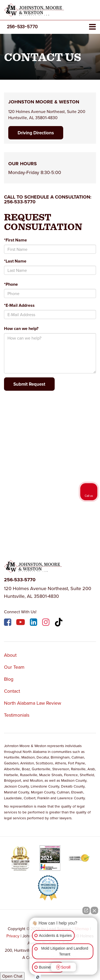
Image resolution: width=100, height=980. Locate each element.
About (10, 655)
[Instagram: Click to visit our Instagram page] (46, 623)
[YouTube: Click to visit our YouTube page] (21, 623)
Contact (12, 691)
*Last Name (15, 261)
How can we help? (21, 328)
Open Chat (12, 976)
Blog (9, 679)
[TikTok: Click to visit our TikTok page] (59, 623)
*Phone (11, 284)
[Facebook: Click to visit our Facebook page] (8, 623)
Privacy (13, 936)
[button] (22, 27)
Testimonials (17, 715)
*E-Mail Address (19, 305)
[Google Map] (50, 466)
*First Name (15, 240)
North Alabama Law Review (33, 703)
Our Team (14, 667)
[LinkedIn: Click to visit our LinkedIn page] (34, 623)
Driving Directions (36, 133)
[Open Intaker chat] (38, 977)
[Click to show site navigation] (92, 27)
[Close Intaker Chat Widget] (94, 910)
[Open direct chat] (86, 910)
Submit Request (29, 384)
